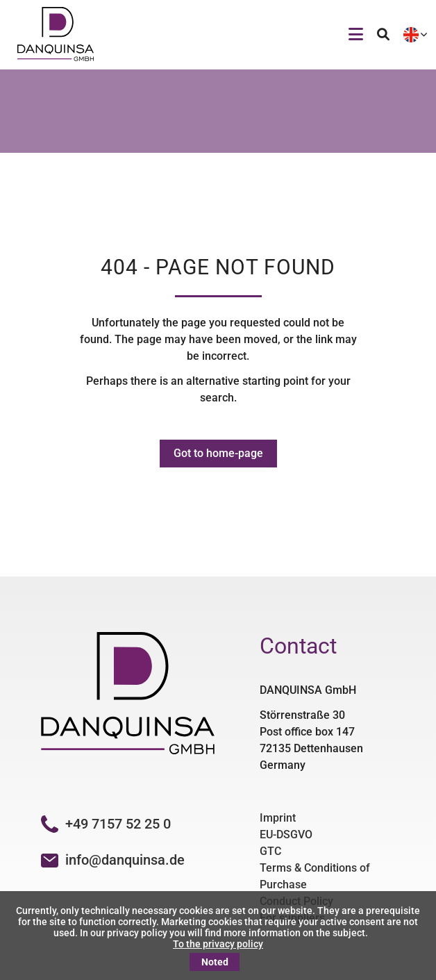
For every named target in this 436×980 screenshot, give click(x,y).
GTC (270, 851)
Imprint (278, 818)
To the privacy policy (218, 944)
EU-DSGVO (286, 834)
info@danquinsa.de (125, 860)
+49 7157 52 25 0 (106, 824)
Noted (215, 962)
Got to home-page (218, 453)
